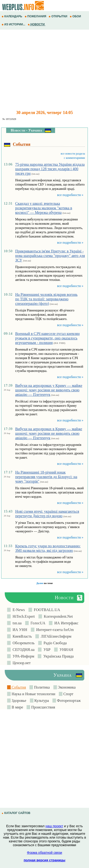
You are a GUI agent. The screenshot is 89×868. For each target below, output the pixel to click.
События (18, 687)
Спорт (68, 694)
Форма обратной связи (44, 853)
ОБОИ (76, 16)
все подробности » (70, 195)
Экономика (66, 687)
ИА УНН (19, 630)
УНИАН (66, 650)
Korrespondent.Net (57, 616)
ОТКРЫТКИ (58, 16)
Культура (41, 701)
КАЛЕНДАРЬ (12, 16)
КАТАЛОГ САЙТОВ (16, 813)
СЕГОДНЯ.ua (23, 650)
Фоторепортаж (68, 701)
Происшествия (43, 707)
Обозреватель (23, 643)
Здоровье (19, 701)
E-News (18, 610)
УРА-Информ (22, 656)
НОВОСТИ (37, 24)
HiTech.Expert (23, 616)
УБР (46, 650)
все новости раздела (73, 154)
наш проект (54, 826)
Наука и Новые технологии (33, 694)
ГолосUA (37, 623)
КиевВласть (21, 636)
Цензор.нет (21, 663)
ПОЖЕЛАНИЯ (36, 16)
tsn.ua (16, 623)
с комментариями (74, 158)
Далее (40, 583)
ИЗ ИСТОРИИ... (14, 24)
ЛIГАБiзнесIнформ (55, 636)
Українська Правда (57, 656)
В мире (17, 707)
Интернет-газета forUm (54, 630)
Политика (41, 687)
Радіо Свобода (54, 643)
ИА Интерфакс (65, 623)
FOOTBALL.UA (46, 610)
